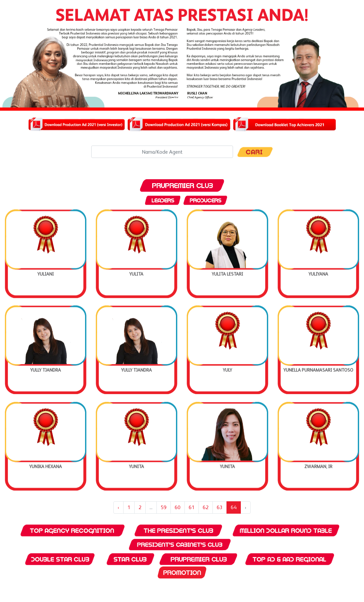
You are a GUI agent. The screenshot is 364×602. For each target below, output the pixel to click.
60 (178, 507)
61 (192, 507)
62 (206, 507)
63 (220, 507)
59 (164, 507)
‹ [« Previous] (118, 507)
